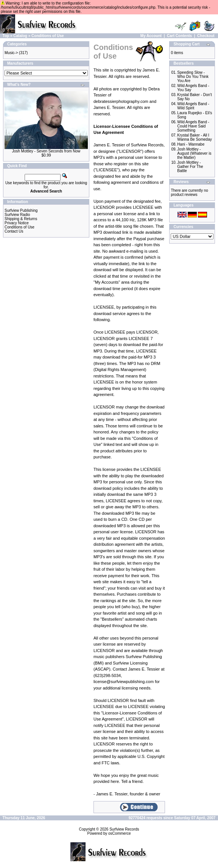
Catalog (20, 36)
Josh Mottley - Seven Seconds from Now (46, 151)
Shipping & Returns (21, 219)
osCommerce (119, 833)
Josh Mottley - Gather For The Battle (190, 167)
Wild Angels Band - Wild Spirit (193, 106)
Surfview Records (124, 829)
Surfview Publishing (21, 210)
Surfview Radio (17, 215)
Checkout (206, 36)
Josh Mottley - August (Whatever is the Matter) (194, 153)
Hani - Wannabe (191, 144)
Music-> (11, 53)
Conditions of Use (48, 36)
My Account (151, 36)
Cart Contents (179, 36)
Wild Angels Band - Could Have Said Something (193, 126)
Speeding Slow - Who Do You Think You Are (193, 77)
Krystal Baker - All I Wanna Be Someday (194, 137)
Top (6, 36)
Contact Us (14, 231)
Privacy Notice (17, 223)
